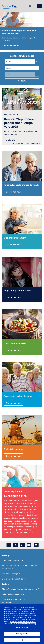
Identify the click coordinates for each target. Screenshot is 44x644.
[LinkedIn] (22, 545)
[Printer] (36, 545)
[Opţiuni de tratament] (13, 560)
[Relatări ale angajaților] (14, 594)
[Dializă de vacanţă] (12, 574)
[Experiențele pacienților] (15, 579)
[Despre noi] (8, 602)
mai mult (11, 140)
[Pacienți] (7, 555)
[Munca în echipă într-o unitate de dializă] (22, 589)
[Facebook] (9, 545)
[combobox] (6, 68)
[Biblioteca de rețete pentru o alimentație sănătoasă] (22, 567)
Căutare (22, 81)
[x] (16, 545)
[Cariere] (6, 584)
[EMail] (29, 545)
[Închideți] (41, 608)
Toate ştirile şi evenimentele (25, 143)
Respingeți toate (22, 634)
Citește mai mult (12, 45)
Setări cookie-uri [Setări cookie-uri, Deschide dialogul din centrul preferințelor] (22, 628)
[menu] (39, 6)
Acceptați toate (22, 640)
